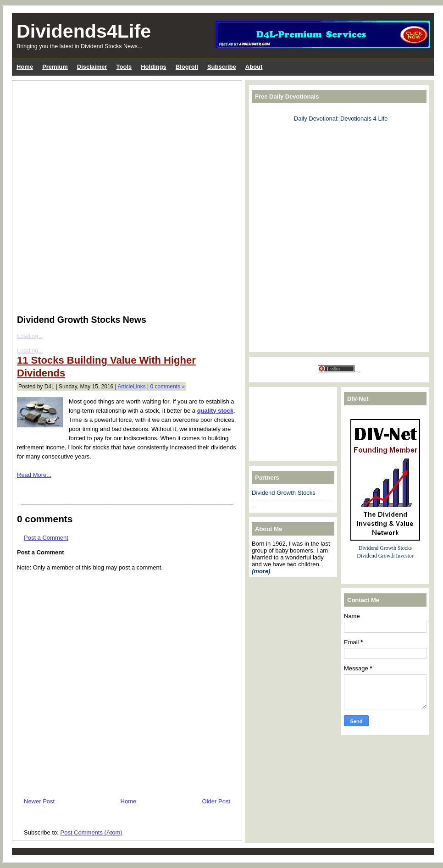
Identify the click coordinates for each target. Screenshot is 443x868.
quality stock (215, 411)
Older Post (216, 801)
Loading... (30, 351)
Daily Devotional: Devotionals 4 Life (341, 119)
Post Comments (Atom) (91, 832)
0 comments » (168, 387)
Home (129, 801)
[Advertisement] (128, 239)
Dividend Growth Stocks (284, 493)
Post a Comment (46, 538)
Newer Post (39, 801)
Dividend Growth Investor (385, 556)
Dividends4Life (84, 31)
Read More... (34, 475)
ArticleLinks (131, 387)
